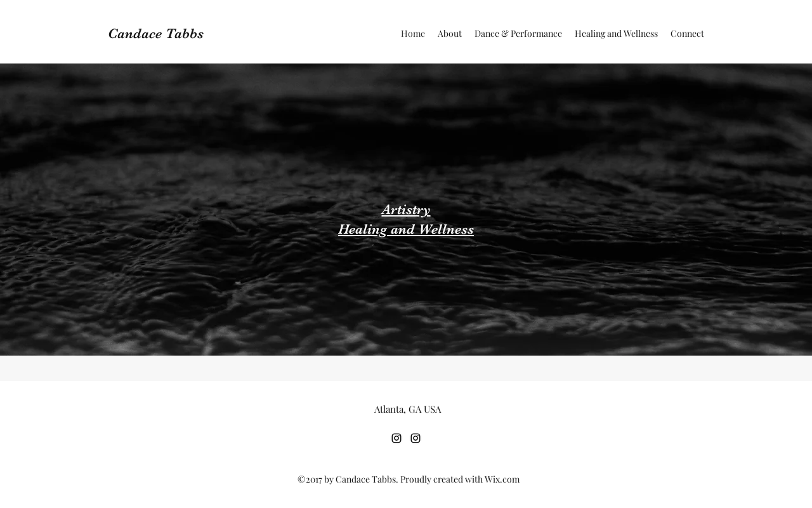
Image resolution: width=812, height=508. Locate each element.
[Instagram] (396, 438)
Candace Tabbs (156, 33)
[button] (518, 34)
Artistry (406, 209)
